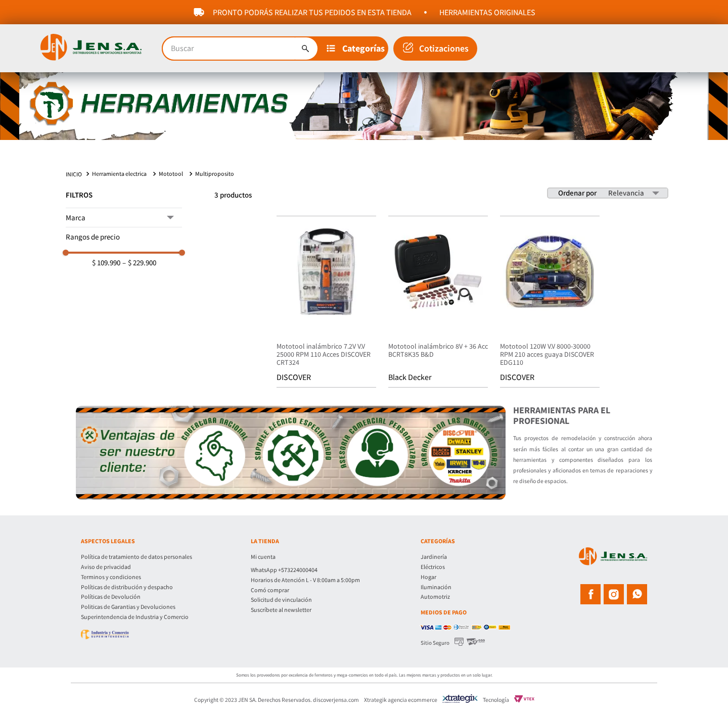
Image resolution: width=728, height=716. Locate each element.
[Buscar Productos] (305, 49)
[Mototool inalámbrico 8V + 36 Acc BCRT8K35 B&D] (438, 309)
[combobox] (240, 49)
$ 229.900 (139, 269)
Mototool (171, 180)
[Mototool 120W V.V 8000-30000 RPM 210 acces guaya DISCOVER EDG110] (550, 309)
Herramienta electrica (119, 180)
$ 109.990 (106, 269)
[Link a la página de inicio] (75, 180)
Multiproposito (215, 180)
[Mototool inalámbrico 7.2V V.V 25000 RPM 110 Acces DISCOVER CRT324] (326, 309)
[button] (356, 49)
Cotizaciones (444, 48)
